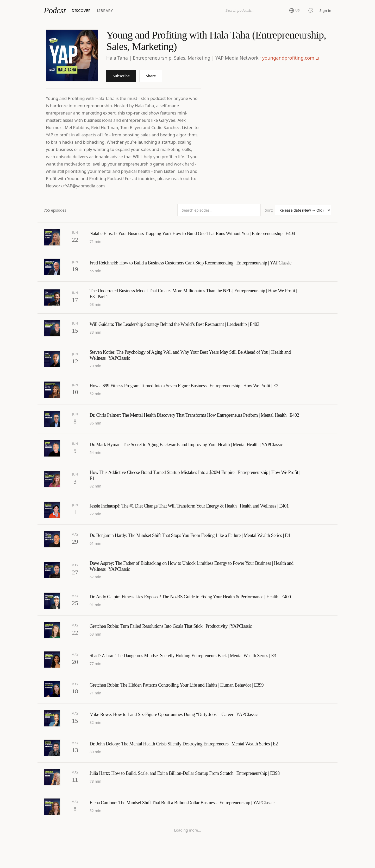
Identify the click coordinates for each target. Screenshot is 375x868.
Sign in (325, 11)
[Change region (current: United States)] (294, 10)
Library (105, 11)
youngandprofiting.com (291, 58)
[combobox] (254, 10)
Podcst (55, 10)
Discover (81, 11)
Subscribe (121, 76)
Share (151, 76)
